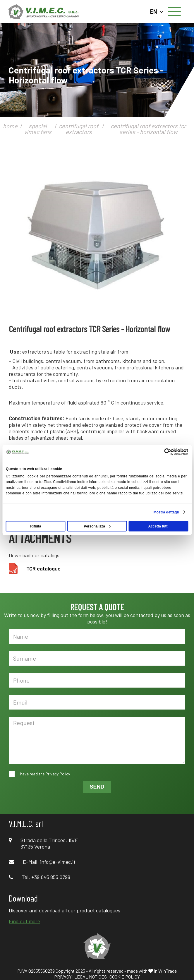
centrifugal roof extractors (79, 129)
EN (157, 11)
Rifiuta (36, 526)
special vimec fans (38, 129)
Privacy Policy (58, 774)
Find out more (24, 921)
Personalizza (97, 526)
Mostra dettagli (166, 512)
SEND (97, 787)
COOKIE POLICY (125, 977)
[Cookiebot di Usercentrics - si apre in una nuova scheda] (163, 452)
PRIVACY (63, 977)
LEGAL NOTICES (91, 977)
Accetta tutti (158, 526)
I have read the (44, 774)
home (10, 126)
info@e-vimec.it (58, 862)
